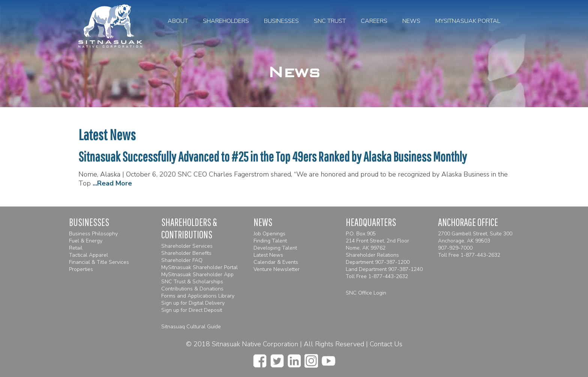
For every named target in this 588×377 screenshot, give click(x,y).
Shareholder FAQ (182, 260)
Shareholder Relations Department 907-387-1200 (378, 259)
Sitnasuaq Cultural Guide (191, 327)
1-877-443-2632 (388, 276)
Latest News (268, 255)
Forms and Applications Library (198, 296)
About (178, 21)
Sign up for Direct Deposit (192, 310)
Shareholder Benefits (186, 253)
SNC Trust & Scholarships (192, 282)
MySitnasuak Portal (468, 21)
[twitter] (277, 359)
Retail (76, 248)
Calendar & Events (276, 262)
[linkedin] (294, 359)
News (411, 21)
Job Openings (269, 234)
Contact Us (386, 344)
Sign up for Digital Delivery (193, 303)
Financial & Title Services (99, 262)
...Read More (112, 183)
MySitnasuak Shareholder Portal (199, 267)
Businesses (281, 21)
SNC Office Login (366, 293)
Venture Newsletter (277, 269)
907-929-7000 (455, 248)
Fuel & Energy (86, 241)
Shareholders (226, 21)
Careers (374, 21)
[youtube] (328, 359)
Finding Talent (270, 241)
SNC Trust (330, 21)
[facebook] (260, 359)
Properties (81, 269)
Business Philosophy (93, 234)
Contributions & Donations (192, 289)
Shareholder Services (187, 246)
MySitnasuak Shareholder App (197, 275)
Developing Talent (275, 248)
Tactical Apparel (88, 255)
